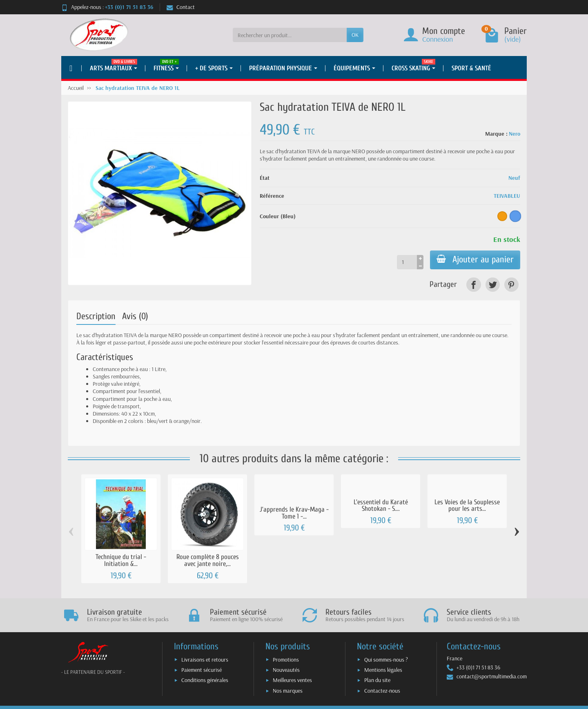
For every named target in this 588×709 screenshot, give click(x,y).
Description (96, 316)
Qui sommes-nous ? (386, 660)
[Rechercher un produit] (290, 35)
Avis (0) (135, 316)
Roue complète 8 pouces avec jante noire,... (208, 560)
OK (355, 35)
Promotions (286, 660)
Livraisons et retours (205, 660)
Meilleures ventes (292, 680)
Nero (514, 134)
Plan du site (377, 680)
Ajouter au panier (475, 259)
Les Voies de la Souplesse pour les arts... (467, 505)
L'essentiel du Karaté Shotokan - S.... (381, 505)
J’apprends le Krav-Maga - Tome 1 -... (294, 513)
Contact (181, 7)
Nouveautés (286, 670)
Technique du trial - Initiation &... (121, 560)
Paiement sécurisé (202, 670)
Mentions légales (383, 670)
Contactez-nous (382, 691)
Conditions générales (205, 680)
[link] (473, 285)
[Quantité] (407, 262)
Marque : (496, 134)
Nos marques (288, 691)
